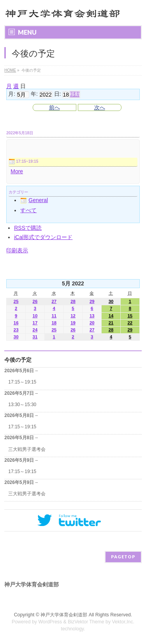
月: (12, 94)
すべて (28, 210)
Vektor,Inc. (123, 622)
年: (34, 94)
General (34, 200)
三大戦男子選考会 (27, 449)
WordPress (50, 622)
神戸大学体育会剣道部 (64, 615)
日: (58, 94)
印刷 (17, 250)
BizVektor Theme (86, 622)
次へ (100, 107)
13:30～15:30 (22, 405)
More (17, 171)
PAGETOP (123, 557)
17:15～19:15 (22, 382)
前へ (55, 107)
